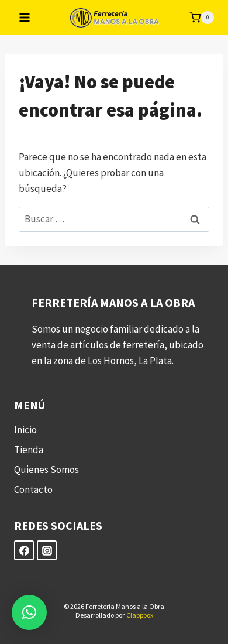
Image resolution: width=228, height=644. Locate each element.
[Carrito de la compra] (202, 18)
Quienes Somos (46, 470)
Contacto (33, 489)
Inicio (25, 430)
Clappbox (140, 615)
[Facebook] (24, 550)
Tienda (29, 450)
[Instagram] (47, 550)
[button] (29, 612)
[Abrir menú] (25, 17)
